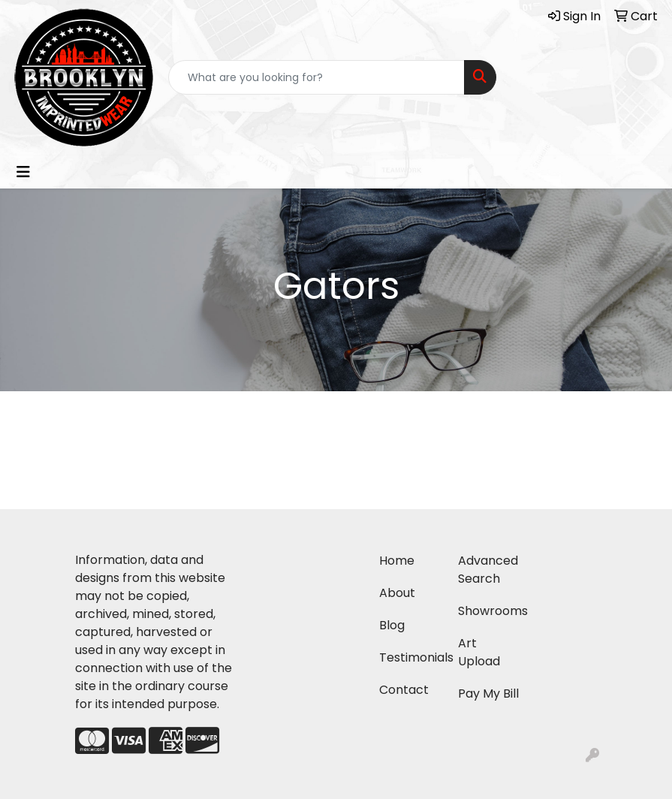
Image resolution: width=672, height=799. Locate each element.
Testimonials (410, 657)
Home (397, 561)
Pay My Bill (488, 693)
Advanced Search (488, 570)
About (397, 593)
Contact (404, 690)
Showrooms (488, 611)
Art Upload (479, 652)
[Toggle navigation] (23, 172)
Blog (392, 625)
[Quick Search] (317, 77)
